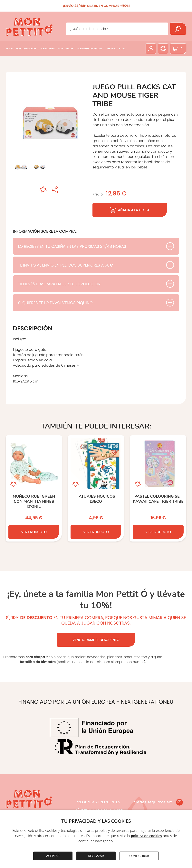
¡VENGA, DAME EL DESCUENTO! (96, 640)
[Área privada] (151, 49)
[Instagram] (179, 802)
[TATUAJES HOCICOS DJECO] (96, 488)
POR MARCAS (66, 49)
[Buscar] (178, 29)
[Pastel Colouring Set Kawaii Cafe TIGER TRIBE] (158, 488)
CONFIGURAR (139, 856)
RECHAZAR (96, 856)
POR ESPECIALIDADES (90, 49)
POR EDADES (47, 49)
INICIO (10, 49)
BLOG (122, 49)
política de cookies (146, 836)
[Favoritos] (163, 49)
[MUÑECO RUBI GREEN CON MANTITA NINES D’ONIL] (34, 488)
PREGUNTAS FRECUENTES (98, 802)
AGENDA (111, 49)
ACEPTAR (53, 856)
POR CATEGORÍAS (26, 49)
